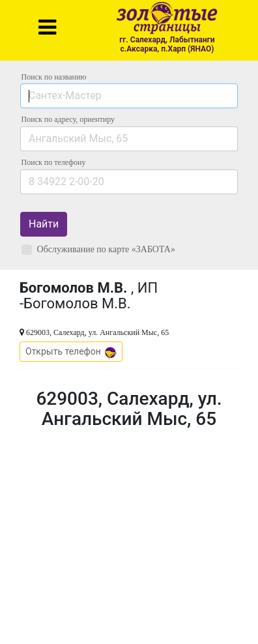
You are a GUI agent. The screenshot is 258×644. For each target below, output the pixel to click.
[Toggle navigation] (47, 27)
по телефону (54, 162)
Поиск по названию (54, 77)
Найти (44, 224)
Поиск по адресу (68, 119)
